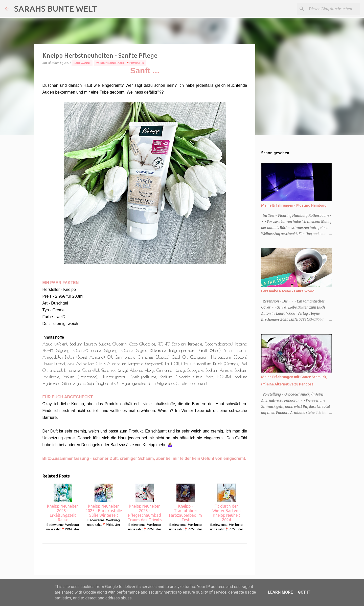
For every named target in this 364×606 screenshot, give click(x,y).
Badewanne (82, 63)
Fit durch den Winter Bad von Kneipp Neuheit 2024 (226, 503)
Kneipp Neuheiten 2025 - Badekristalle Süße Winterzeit (104, 501)
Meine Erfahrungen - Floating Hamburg (294, 205)
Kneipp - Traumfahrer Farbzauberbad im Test (186, 503)
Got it (304, 592)
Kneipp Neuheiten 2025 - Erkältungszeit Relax (63, 503)
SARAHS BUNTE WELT (56, 9)
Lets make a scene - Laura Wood (288, 291)
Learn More (280, 592)
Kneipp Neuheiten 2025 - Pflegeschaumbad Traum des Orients (145, 503)
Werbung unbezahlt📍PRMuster (120, 63)
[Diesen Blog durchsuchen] (333, 9)
